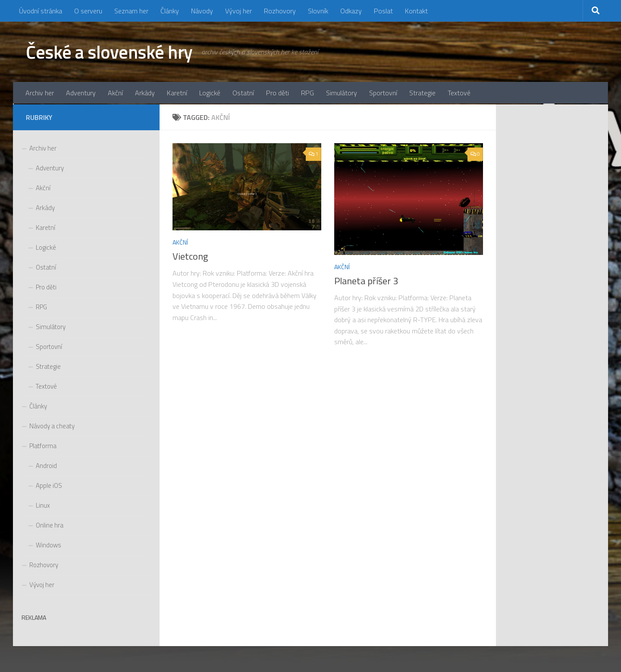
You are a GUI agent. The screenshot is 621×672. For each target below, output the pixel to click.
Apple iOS (49, 485)
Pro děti (278, 93)
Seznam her (131, 11)
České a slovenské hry (109, 52)
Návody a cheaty (52, 426)
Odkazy (351, 11)
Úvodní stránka (41, 11)
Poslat (383, 11)
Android (46, 466)
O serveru (88, 11)
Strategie (422, 93)
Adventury (81, 93)
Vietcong (190, 256)
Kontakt (416, 11)
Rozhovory (280, 11)
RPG (307, 93)
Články (170, 11)
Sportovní (383, 93)
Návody (202, 11)
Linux (43, 505)
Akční (115, 93)
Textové (459, 93)
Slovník (318, 11)
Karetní (177, 93)
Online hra (50, 525)
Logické (210, 93)
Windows (49, 545)
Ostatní (243, 93)
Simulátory (342, 93)
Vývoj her (238, 11)
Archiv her (40, 93)
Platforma (43, 446)
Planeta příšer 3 (366, 281)
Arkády (145, 93)
